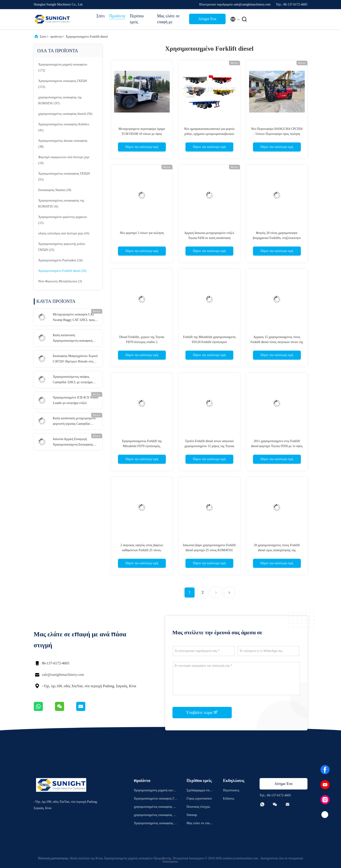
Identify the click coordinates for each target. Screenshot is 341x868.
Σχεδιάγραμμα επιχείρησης (200, 791)
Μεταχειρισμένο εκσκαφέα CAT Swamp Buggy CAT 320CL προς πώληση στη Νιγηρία (74, 318)
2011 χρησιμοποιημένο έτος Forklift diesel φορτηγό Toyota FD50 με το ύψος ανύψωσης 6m (277, 446)
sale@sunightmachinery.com (63, 675)
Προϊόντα (117, 16)
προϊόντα (56, 37)
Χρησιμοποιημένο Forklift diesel (87, 37)
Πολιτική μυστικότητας (53, 858)
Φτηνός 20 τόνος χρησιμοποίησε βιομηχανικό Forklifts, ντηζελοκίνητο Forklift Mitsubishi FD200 (277, 238)
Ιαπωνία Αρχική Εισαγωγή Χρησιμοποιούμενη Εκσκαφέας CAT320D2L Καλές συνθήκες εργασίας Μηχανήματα (73, 442)
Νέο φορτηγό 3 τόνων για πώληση (142, 233)
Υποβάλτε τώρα (202, 712)
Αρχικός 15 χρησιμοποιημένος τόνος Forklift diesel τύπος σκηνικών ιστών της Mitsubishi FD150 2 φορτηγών (277, 342)
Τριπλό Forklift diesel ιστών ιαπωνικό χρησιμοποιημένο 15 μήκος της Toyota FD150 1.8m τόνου (209, 446)
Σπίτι (101, 16)
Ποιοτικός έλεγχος (198, 807)
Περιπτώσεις (231, 790)
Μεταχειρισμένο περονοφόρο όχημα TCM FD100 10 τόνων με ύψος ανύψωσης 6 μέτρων (142, 134)
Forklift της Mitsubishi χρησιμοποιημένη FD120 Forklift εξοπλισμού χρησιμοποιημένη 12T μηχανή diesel (209, 342)
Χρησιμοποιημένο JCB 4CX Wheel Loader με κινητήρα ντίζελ (76, 400)
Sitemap (192, 815)
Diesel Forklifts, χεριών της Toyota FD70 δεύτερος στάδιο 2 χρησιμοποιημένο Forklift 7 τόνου (142, 342)
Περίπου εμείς (137, 19)
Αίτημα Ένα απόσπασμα (207, 20)
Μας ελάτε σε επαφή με (168, 19)
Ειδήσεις (229, 799)
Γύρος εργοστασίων (199, 799)
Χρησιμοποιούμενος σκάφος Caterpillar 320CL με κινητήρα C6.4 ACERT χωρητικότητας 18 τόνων (73, 380)
